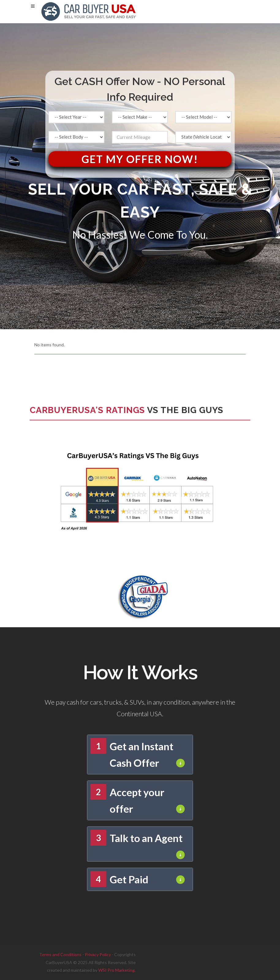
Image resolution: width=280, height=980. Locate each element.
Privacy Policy (98, 954)
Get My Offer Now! (140, 159)
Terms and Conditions (60, 954)
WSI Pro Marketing (117, 970)
